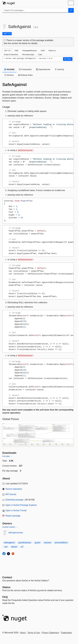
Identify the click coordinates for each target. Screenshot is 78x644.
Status (6, 587)
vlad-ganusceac (16, 533)
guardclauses (25, 543)
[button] (68, 59)
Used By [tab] (59, 69)
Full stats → (7, 456)
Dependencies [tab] (43, 69)
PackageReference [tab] (30, 51)
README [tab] (10, 69)
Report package (13, 516)
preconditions (61, 543)
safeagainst (9, 543)
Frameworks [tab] (25, 69)
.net (6, 547)
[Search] (71, 10)
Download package (15, 500)
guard (37, 543)
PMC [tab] (17, 51)
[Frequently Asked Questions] (5, 597)
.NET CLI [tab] (7, 51)
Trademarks (66, 633)
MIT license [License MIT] (11, 494)
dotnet (14, 547)
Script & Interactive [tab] (11, 54)
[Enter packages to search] (35, 10)
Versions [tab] (9, 75)
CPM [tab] (43, 51)
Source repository (14, 489)
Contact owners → (10, 527)
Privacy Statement (50, 633)
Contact (7, 577)
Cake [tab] (40, 54)
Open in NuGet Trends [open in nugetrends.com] (16, 510)
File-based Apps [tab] (28, 54)
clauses (48, 543)
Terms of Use (34, 633)
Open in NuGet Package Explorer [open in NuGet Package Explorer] (21, 505)
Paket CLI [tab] (52, 51)
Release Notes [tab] (25, 75)
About (23, 633)
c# (22, 547)
